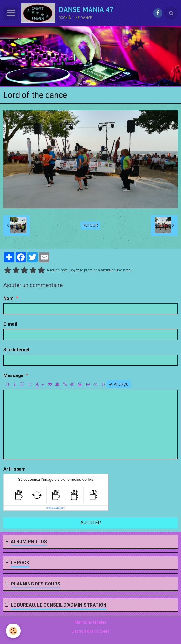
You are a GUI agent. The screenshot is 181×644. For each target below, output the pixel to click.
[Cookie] (13, 631)
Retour (90, 225)
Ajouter (91, 523)
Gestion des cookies (90, 631)
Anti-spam (14, 469)
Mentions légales (90, 622)
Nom (8, 298)
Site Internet (16, 350)
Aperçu (119, 384)
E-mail (10, 324)
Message (13, 375)
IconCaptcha (55, 508)
